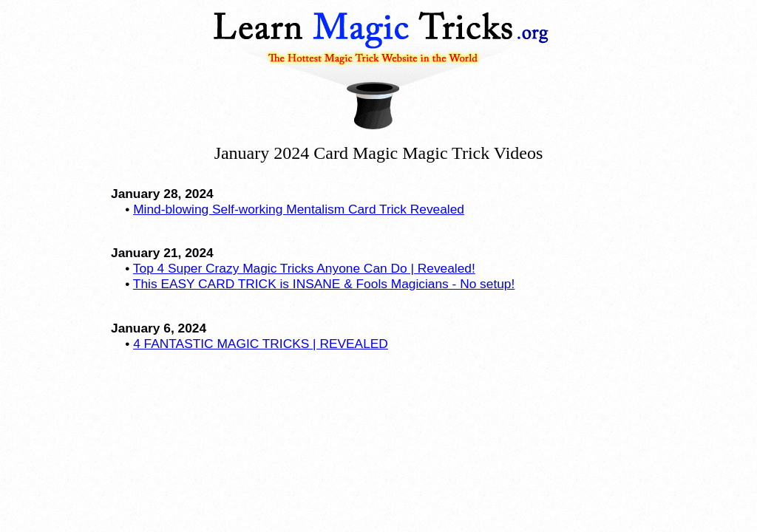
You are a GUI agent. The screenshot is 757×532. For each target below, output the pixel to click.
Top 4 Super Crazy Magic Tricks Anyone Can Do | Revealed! (304, 268)
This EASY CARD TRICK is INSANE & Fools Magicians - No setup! (324, 284)
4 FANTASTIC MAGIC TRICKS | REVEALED (261, 344)
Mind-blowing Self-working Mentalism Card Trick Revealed (299, 209)
